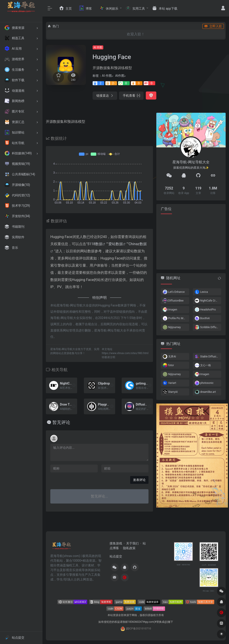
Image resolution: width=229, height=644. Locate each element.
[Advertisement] (191, 241)
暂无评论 (61, 422)
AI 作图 (98, 47)
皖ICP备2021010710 (139, 629)
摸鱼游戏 (116, 543)
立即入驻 (213, 26)
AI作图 (120, 76)
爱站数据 (116, 244)
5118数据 (95, 244)
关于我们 (132, 543)
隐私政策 (129, 548)
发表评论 (139, 480)
